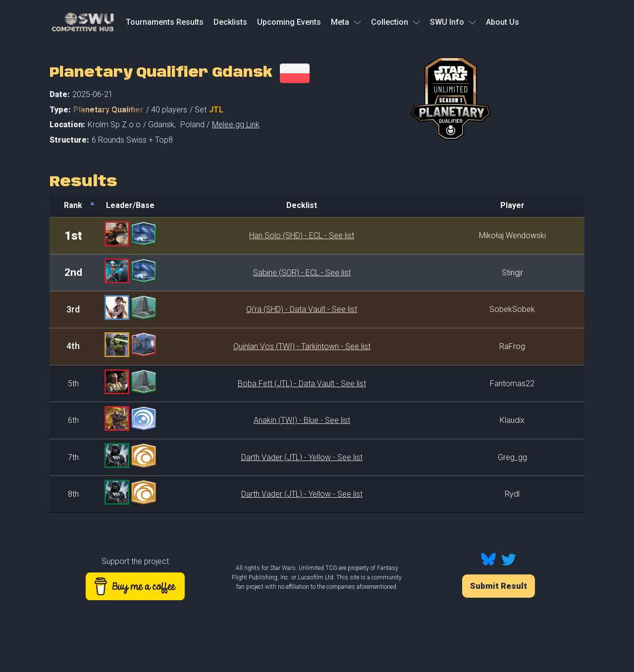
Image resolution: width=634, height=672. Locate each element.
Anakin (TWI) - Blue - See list (302, 420)
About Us (502, 22)
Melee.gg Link (236, 125)
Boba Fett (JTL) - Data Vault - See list (302, 384)
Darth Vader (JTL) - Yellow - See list (302, 457)
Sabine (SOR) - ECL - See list (302, 273)
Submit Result (499, 586)
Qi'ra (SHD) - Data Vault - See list (302, 309)
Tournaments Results (165, 22)
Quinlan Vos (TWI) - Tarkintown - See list (302, 346)
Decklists (230, 22)
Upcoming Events (289, 22)
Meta (346, 22)
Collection (396, 22)
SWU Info (453, 22)
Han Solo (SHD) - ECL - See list (302, 235)
